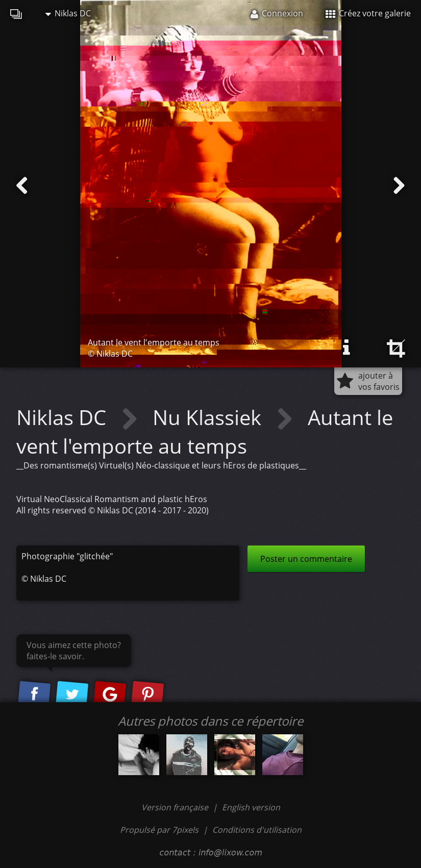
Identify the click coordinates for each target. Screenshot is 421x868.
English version (251, 807)
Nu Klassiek (209, 417)
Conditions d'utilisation (257, 830)
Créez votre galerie (368, 13)
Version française (176, 807)
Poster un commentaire (306, 559)
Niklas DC (68, 13)
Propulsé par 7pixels (159, 830)
